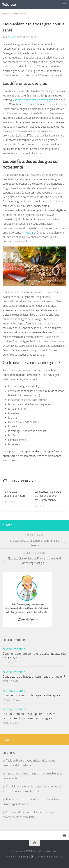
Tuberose (9, 5)
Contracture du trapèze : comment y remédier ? (34, 677)
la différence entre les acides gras (34, 100)
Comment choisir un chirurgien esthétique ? (32, 695)
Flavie (11, 37)
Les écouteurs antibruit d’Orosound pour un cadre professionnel (48, 496)
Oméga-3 (28, 233)
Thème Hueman (54, 857)
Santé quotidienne (15, 14)
